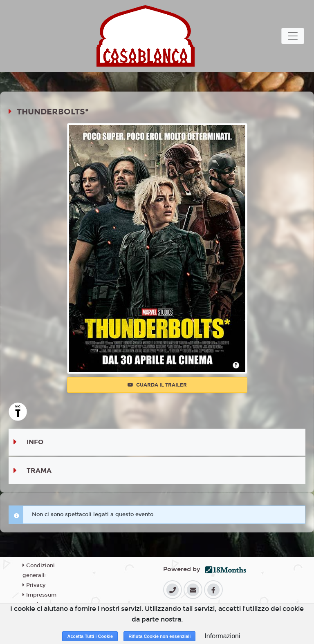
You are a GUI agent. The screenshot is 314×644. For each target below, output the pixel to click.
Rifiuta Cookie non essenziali (159, 636)
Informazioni (222, 636)
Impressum (39, 595)
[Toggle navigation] (293, 36)
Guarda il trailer (157, 385)
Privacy (34, 585)
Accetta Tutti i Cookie (90, 636)
